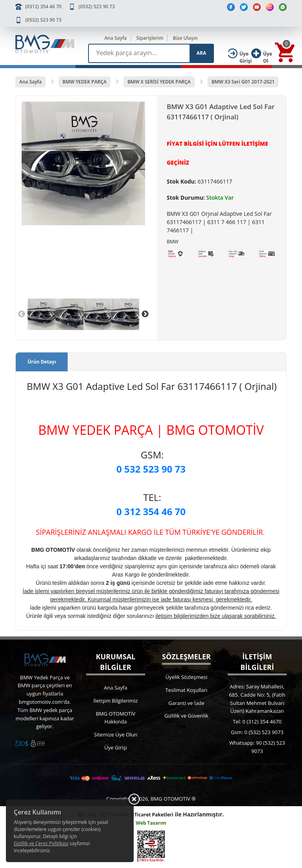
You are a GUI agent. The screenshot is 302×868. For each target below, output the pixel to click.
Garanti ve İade (186, 703)
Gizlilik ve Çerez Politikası (41, 843)
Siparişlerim (150, 38)
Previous (22, 314)
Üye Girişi (115, 747)
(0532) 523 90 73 (97, 6)
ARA (201, 53)
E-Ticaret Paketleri (152, 815)
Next (145, 314)
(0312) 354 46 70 (43, 6)
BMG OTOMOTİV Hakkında (116, 718)
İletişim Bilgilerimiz (116, 701)
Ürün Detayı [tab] (42, 362)
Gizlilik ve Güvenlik (186, 716)
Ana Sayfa (115, 38)
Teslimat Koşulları (187, 690)
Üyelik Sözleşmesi (187, 677)
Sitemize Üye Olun (116, 734)
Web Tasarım (151, 823)
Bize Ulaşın (185, 38)
